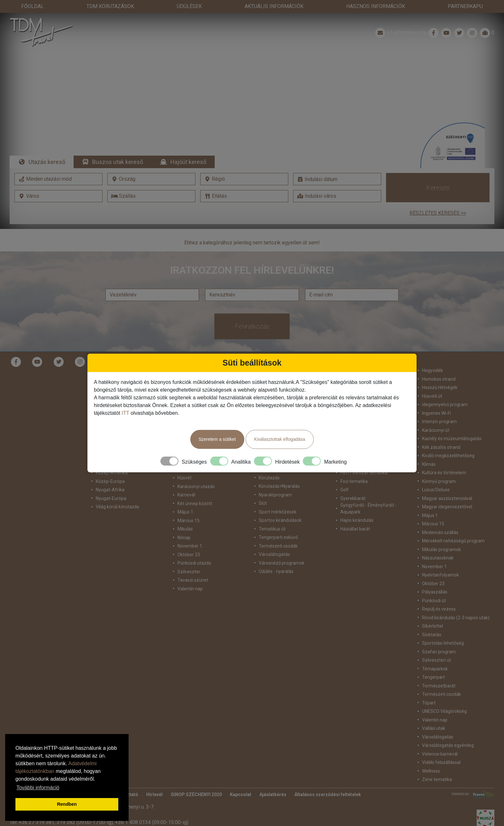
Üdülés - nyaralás (276, 571)
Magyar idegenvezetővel (447, 507)
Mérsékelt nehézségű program (453, 541)
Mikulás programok (441, 549)
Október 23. (189, 555)
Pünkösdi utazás (194, 563)
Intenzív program (439, 422)
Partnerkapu (465, 6)
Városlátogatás (274, 554)
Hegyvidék (432, 370)
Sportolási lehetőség (443, 643)
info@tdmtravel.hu (401, 33)
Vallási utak (434, 728)
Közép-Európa (110, 481)
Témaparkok (435, 669)
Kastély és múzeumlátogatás (452, 439)
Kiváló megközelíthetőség (448, 456)
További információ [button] (38, 788)
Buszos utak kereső (118, 162)
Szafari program (439, 652)
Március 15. (189, 521)
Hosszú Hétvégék (440, 387)
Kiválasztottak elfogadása (280, 439)
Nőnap (184, 538)
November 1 (434, 567)
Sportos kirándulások (280, 520)
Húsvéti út (432, 396)
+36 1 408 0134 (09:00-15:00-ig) (152, 822)
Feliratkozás (252, 326)
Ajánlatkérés (273, 794)
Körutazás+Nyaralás (279, 486)
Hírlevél (154, 794)
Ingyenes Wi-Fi (437, 413)
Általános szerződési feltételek (328, 794)
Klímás (429, 464)
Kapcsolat (241, 794)
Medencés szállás (440, 532)
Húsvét (184, 478)
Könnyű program (439, 481)
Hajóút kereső (188, 162)
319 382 (66, 822)
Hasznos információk (376, 6)
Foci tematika (354, 481)
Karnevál (186, 495)
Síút (263, 503)
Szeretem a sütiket (217, 439)
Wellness (431, 771)
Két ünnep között (195, 504)
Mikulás (185, 529)
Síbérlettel (432, 626)
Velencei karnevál (440, 754)
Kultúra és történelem (444, 473)
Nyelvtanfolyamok (441, 575)
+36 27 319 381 (36, 822)
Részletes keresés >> (438, 213)
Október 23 (433, 584)
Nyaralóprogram (275, 495)
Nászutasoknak (438, 558)
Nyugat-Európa (111, 498)
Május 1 (430, 515)
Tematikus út (272, 529)
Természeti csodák (278, 546)
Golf (345, 490)
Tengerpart (433, 677)
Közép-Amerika (112, 473)
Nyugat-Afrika (110, 490)
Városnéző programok (282, 563)
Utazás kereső (47, 162)
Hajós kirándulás (357, 520)
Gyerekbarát (353, 498)
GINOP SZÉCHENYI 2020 (196, 794)
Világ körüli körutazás (117, 507)
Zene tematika (437, 779)
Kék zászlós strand (441, 447)
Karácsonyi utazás (196, 486)
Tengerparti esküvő (278, 537)
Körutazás (269, 478)
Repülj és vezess (439, 609)
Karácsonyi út (436, 430)
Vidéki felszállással (441, 762)
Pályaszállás (435, 592)
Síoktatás (432, 635)
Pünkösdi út (434, 601)
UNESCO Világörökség (444, 711)
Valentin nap (190, 589)
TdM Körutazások (110, 6)
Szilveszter (189, 572)
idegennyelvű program (445, 404)
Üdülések (189, 6)
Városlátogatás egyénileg (448, 745)
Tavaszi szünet (193, 580)
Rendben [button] (67, 804)
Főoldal (32, 6)
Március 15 (433, 524)
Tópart (429, 703)
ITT (125, 413)
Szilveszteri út (437, 660)
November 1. (190, 546)
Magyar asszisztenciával (447, 498)
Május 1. (186, 512)
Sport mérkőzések (278, 512)
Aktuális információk (274, 6)
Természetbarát (439, 686)
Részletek (252, 110)
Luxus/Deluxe (436, 490)
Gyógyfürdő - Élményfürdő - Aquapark (369, 508)
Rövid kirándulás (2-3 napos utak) (456, 618)
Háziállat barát (355, 529)
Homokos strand (439, 379)
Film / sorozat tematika (364, 473)
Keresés (438, 188)
